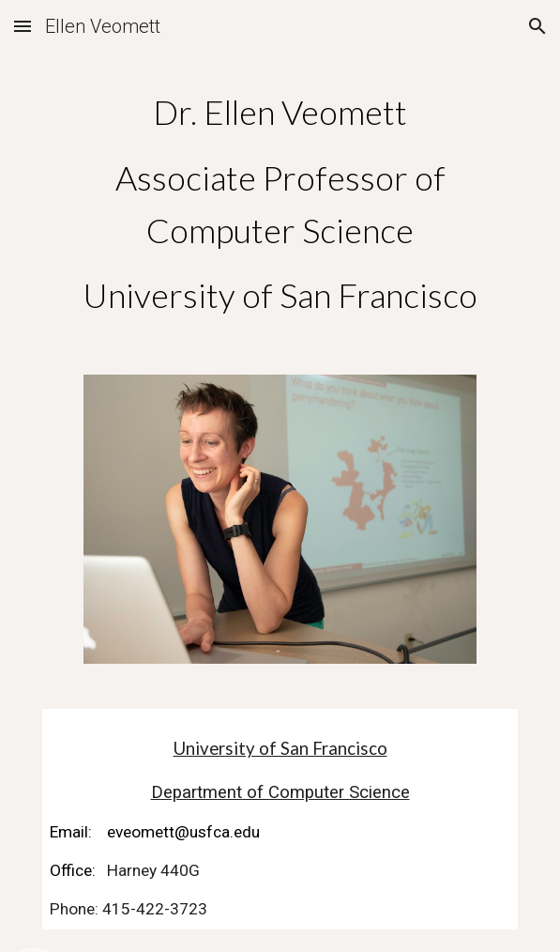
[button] (23, 26)
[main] (280, 204)
